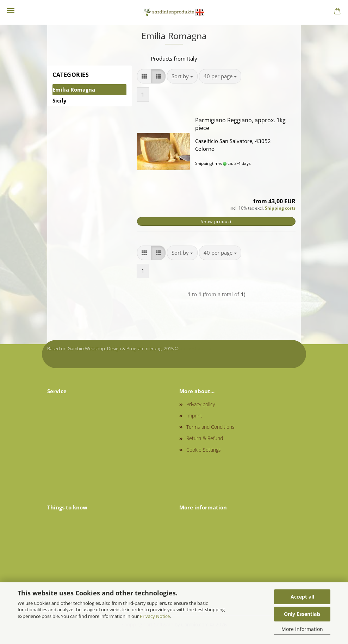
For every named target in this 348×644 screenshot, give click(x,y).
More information (302, 629)
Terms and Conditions (210, 427)
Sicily (60, 100)
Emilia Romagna (74, 89)
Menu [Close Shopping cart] (11, 11)
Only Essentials (302, 614)
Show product (216, 221)
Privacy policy (201, 404)
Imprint (194, 416)
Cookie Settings (204, 450)
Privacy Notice (155, 616)
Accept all (302, 597)
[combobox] (182, 76)
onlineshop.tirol (196, 348)
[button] (144, 76)
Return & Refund (205, 438)
